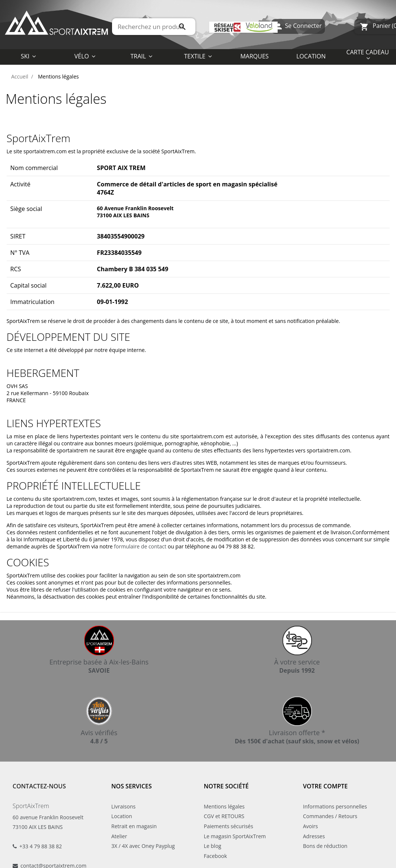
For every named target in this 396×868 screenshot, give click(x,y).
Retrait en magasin (134, 826)
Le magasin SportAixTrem (235, 836)
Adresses (314, 836)
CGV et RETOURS (224, 816)
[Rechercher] (154, 27)
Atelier (119, 836)
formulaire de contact (140, 546)
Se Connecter (298, 27)
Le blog (213, 846)
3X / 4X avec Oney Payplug (143, 846)
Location (122, 816)
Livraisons (123, 806)
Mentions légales (224, 806)
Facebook (215, 856)
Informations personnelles (335, 806)
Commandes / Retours (330, 816)
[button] (198, 56)
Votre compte (325, 786)
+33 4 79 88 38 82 (41, 846)
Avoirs (310, 826)
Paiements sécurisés (229, 826)
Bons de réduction (325, 846)
